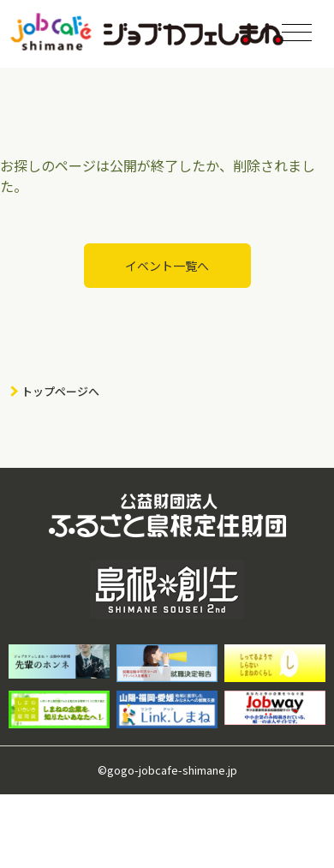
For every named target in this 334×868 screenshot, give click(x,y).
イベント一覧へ (167, 266)
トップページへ (60, 391)
